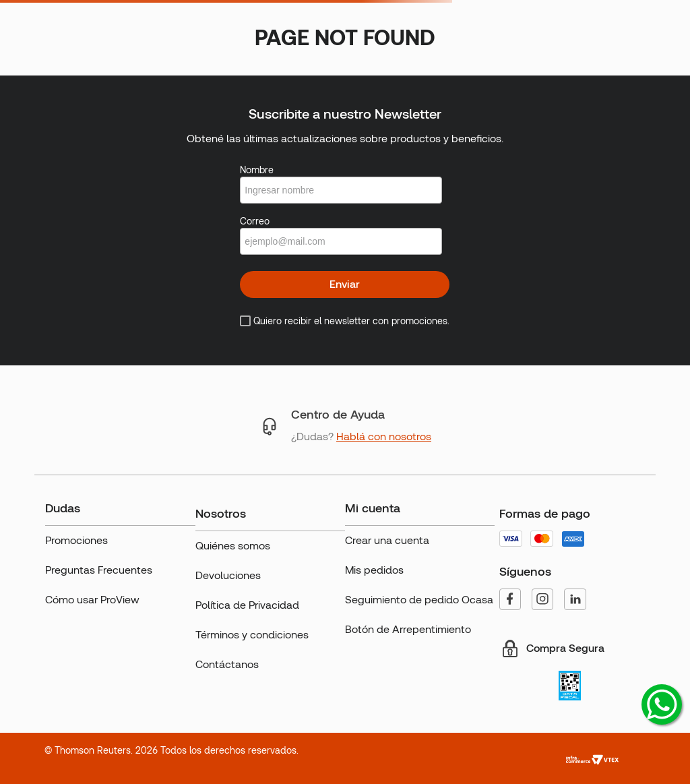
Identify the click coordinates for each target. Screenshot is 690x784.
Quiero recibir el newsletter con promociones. (351, 321)
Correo (255, 221)
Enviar (345, 284)
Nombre (257, 170)
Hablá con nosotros (384, 436)
